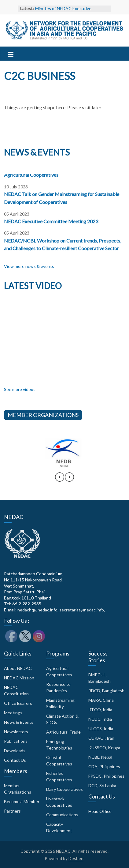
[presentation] (60, 480)
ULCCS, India (101, 729)
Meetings (13, 713)
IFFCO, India (100, 710)
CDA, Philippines (104, 767)
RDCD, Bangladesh (106, 691)
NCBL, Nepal (100, 757)
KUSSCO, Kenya (104, 748)
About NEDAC (18, 668)
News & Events (19, 722)
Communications (62, 815)
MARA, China (101, 700)
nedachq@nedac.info (37, 610)
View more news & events (29, 266)
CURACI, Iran (101, 738)
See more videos (20, 389)
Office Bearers (18, 703)
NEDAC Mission (19, 678)
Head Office (100, 811)
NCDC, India (100, 719)
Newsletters (16, 732)
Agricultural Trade (63, 732)
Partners (12, 811)
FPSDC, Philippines (106, 776)
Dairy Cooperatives (64, 789)
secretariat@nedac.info (82, 610)
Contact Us (15, 760)
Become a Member (22, 801)
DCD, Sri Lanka (102, 785)
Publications (16, 741)
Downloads (15, 751)
